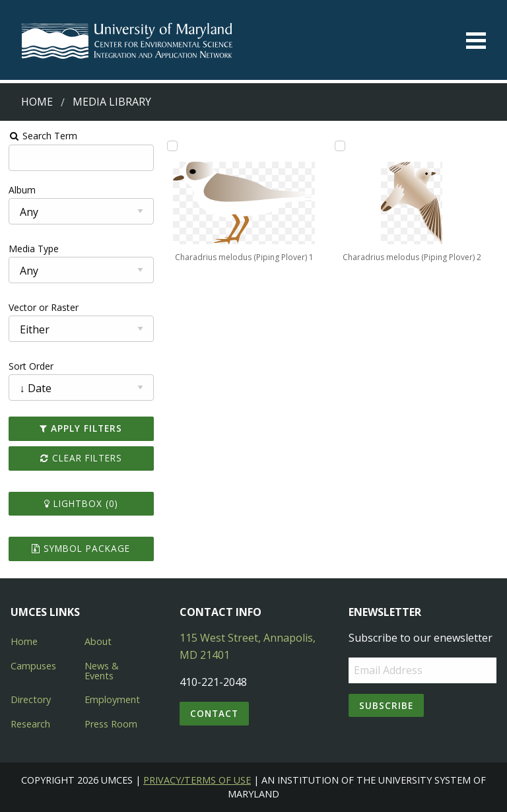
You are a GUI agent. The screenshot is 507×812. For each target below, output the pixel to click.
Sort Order (31, 366)
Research (30, 724)
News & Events (102, 670)
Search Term (43, 136)
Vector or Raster (44, 307)
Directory (31, 699)
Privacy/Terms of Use (197, 780)
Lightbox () (81, 503)
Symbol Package (81, 548)
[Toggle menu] (476, 41)
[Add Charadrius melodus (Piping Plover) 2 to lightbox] (340, 146)
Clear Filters (81, 458)
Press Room (111, 724)
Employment (112, 699)
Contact (214, 713)
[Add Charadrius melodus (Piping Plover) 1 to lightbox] (172, 146)
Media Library (112, 102)
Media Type (34, 249)
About (98, 641)
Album (22, 190)
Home (37, 102)
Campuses (33, 666)
